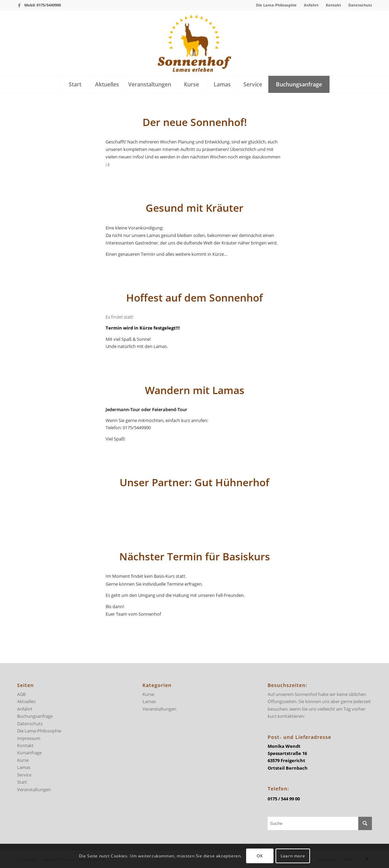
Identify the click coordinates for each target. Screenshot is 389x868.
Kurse (23, 760)
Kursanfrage (29, 753)
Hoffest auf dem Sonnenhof (194, 298)
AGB (21, 694)
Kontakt (333, 5)
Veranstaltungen (34, 789)
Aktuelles (26, 701)
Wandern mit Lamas (195, 390)
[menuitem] (277, 5)
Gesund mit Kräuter (194, 208)
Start (22, 782)
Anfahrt (311, 5)
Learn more (293, 856)
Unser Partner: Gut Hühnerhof (194, 482)
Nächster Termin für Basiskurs (195, 556)
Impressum (29, 738)
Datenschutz (360, 5)
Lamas (24, 767)
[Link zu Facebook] (19, 5)
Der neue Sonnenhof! (195, 122)
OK (260, 856)
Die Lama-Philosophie (276, 5)
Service (24, 775)
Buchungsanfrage (35, 716)
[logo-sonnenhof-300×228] (194, 43)
